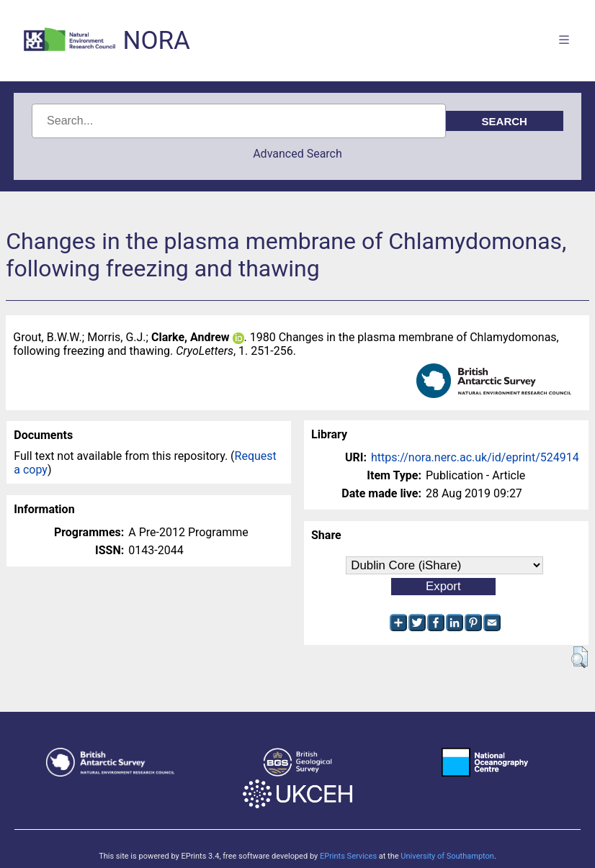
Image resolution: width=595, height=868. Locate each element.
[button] (580, 657)
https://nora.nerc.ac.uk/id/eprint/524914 (475, 457)
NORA (156, 41)
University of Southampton (447, 856)
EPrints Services (348, 856)
